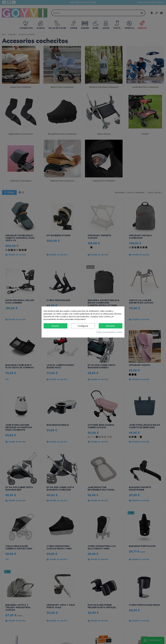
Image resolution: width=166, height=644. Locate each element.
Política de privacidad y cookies (109, 332)
